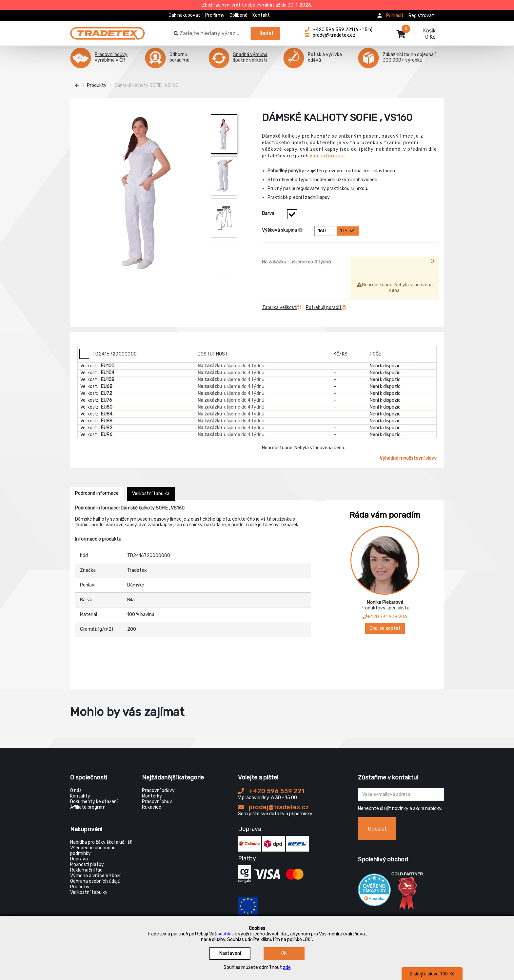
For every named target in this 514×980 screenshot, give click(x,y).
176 (347, 231)
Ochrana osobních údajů (95, 881)
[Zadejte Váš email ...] (401, 794)
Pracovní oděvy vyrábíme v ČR (111, 57)
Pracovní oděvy (158, 790)
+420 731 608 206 (385, 617)
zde (287, 967)
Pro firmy (215, 15)
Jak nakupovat (184, 15)
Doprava (79, 859)
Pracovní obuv (157, 802)
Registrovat (421, 16)
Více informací (327, 156)
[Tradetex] (108, 30)
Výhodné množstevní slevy (408, 458)
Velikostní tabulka (151, 494)
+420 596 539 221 (271, 791)
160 (326, 231)
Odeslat (377, 829)
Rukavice (152, 807)
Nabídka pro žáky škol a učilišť (101, 842)
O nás (76, 790)
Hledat (266, 33)
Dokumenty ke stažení (94, 802)
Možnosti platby (87, 865)
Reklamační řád (86, 870)
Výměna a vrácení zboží (95, 876)
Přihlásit (395, 16)
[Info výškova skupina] (300, 230)
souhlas (226, 934)
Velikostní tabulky (89, 892)
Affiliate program (88, 807)
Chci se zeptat (385, 628)
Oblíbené (238, 15)
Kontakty (80, 796)
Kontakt (261, 15)
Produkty (97, 85)
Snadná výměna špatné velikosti (250, 57)
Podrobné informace (97, 493)
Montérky (152, 796)
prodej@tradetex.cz (274, 807)
